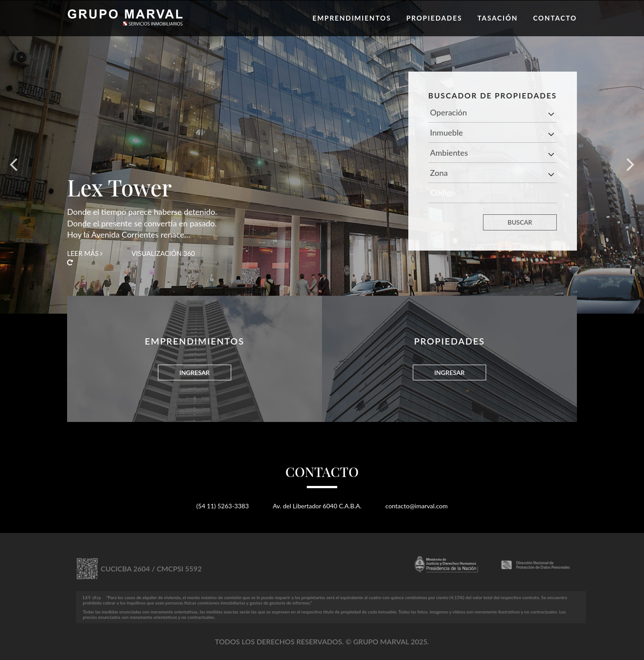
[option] (322, 157)
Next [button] (631, 157)
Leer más (85, 253)
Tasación (498, 18)
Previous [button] (13, 157)
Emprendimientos (352, 18)
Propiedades (434, 18)
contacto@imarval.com (417, 506)
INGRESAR (195, 373)
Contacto (555, 18)
